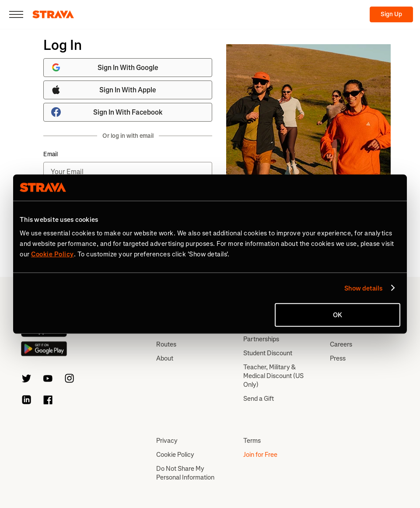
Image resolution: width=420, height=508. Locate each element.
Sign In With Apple (103, 90)
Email (51, 154)
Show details (363, 288)
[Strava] (53, 14)
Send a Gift (259, 399)
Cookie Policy (175, 455)
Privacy (167, 441)
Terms (252, 441)
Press (338, 358)
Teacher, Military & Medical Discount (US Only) (273, 376)
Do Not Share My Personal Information (185, 473)
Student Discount (268, 353)
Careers (341, 344)
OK (338, 315)
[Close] (16, 14)
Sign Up (391, 14)
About (165, 358)
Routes (166, 344)
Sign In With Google (105, 67)
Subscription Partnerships (261, 335)
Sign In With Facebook (107, 112)
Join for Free (260, 455)
